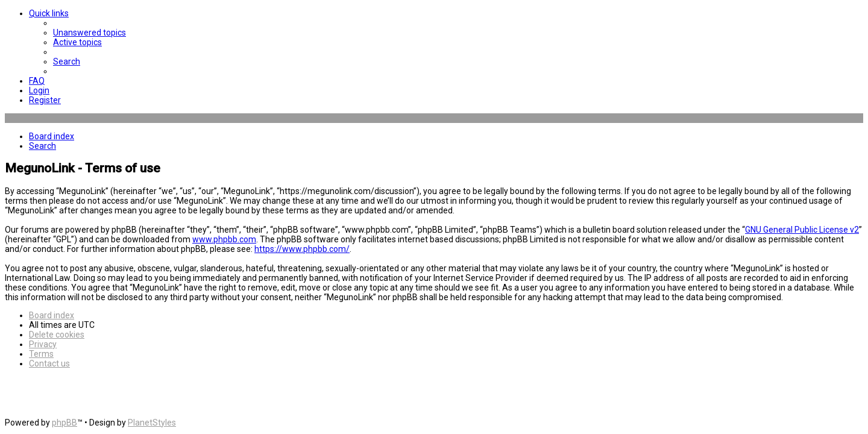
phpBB (64, 423)
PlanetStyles (152, 423)
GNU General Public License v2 (802, 230)
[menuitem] (90, 33)
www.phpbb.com (224, 239)
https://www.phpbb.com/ (302, 249)
